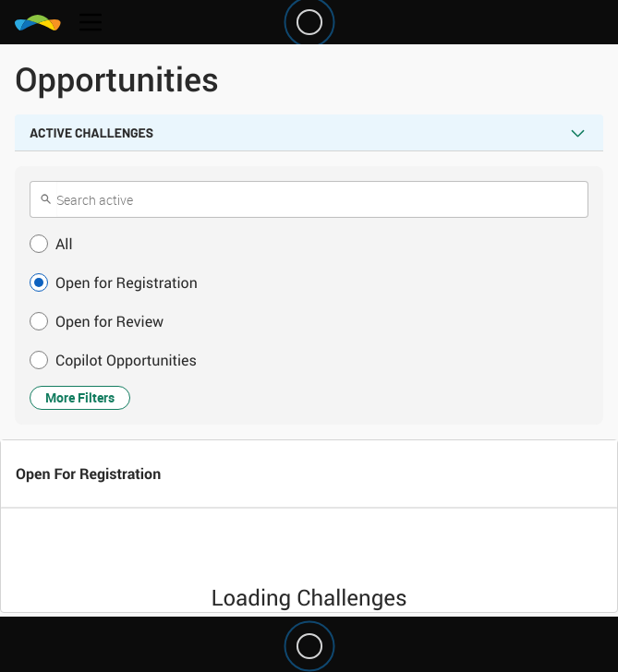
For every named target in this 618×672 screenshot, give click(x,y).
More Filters (80, 397)
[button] (309, 244)
